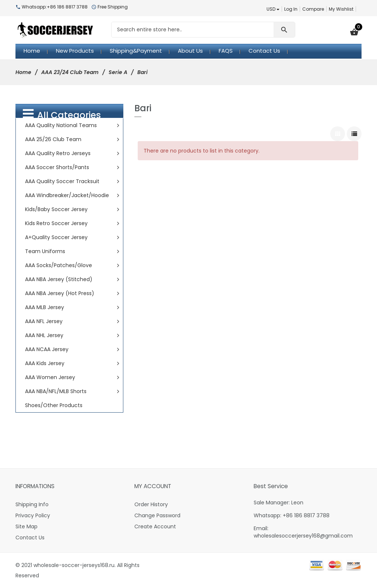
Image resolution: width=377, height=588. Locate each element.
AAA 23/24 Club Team (70, 72)
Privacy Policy (33, 515)
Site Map (27, 526)
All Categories (62, 114)
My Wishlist (341, 9)
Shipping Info (32, 504)
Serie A (118, 72)
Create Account (155, 526)
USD (273, 9)
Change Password (157, 515)
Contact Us (30, 538)
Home (23, 72)
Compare (313, 9)
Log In (291, 9)
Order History (151, 504)
